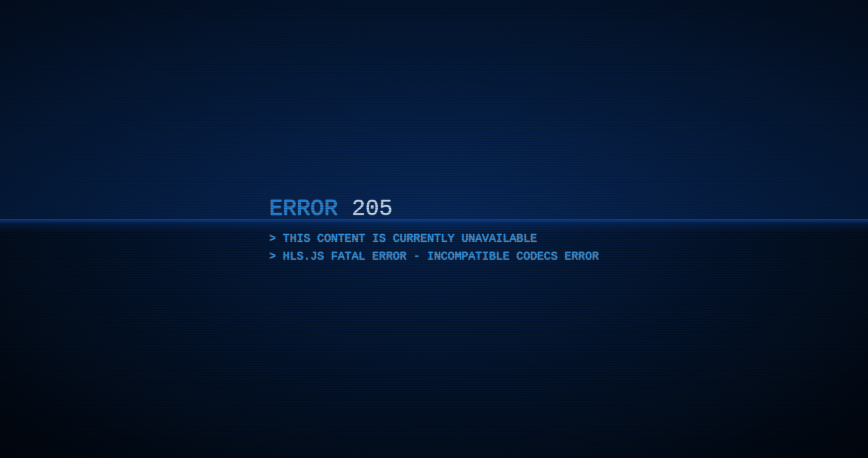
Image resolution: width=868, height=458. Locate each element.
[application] (434, 229)
